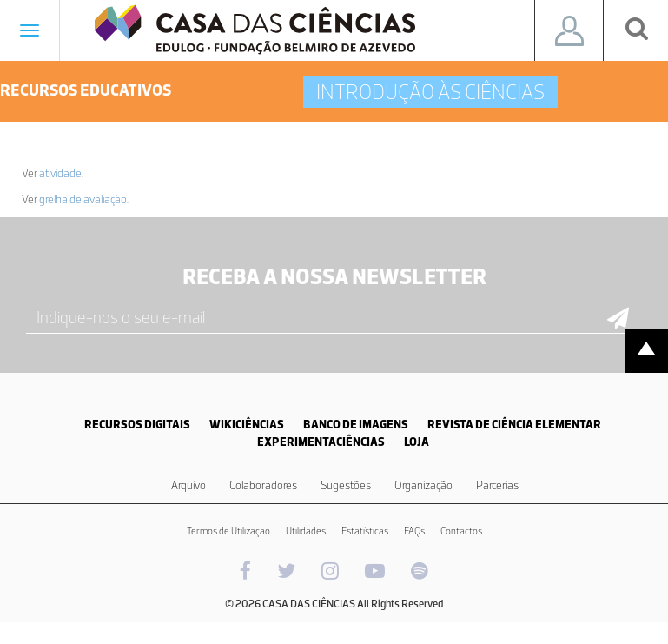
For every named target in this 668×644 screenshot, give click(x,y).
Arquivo (188, 485)
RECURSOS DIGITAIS (137, 425)
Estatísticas (365, 531)
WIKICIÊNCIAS (247, 425)
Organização (423, 485)
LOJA (417, 442)
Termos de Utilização (228, 531)
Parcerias (497, 485)
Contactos (461, 531)
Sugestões (346, 485)
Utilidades (306, 531)
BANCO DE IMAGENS (356, 425)
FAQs (414, 531)
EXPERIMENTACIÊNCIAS (321, 442)
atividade (60, 173)
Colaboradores (263, 485)
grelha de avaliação (83, 199)
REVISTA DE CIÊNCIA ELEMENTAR (514, 425)
